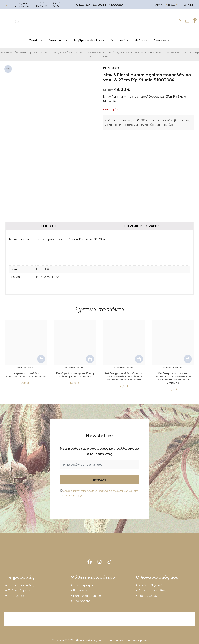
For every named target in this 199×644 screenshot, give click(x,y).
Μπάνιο (142, 40)
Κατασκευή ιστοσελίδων (115, 640)
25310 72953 (56, 5)
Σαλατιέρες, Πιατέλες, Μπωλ (110, 52)
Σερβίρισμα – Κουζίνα (90, 40)
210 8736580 (42, 5)
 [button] (41, 359)
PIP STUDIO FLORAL (48, 277)
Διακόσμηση (58, 40)
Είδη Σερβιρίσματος (77, 52)
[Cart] (193, 21)
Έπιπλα (36, 40)
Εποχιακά (162, 40)
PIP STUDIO (43, 269)
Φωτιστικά (120, 40)
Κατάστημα (27, 52)
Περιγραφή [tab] (48, 226)
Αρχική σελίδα (9, 52)
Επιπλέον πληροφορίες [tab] (142, 226)
